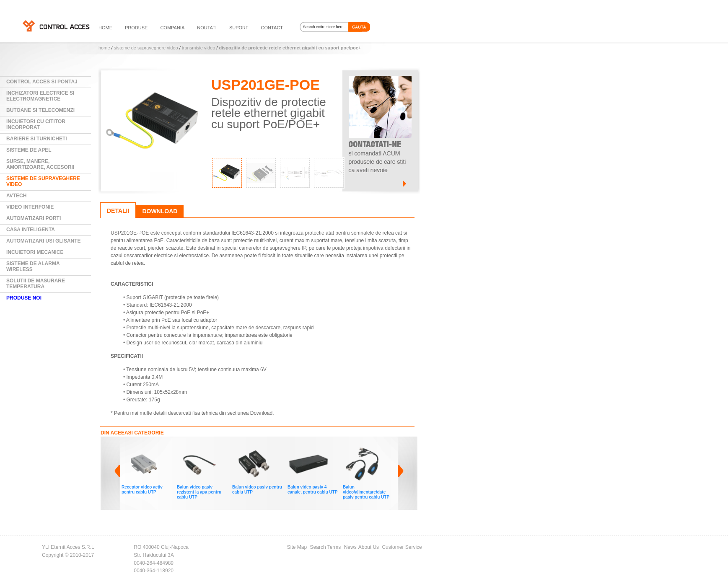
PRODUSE (136, 28)
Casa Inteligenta (31, 230)
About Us (369, 547)
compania (172, 28)
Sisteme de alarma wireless (33, 266)
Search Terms (326, 547)
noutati (207, 28)
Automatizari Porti (34, 218)
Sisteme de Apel (29, 150)
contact (272, 28)
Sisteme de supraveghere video (146, 48)
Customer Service (402, 547)
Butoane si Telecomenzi (40, 110)
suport (239, 28)
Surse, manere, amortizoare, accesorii (40, 164)
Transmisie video (198, 48)
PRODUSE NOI (24, 298)
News (350, 547)
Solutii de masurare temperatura (36, 284)
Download (160, 211)
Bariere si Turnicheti (37, 139)
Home (104, 48)
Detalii (118, 211)
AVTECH (16, 196)
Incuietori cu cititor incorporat (36, 124)
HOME (105, 28)
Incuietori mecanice (35, 252)
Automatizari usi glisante (44, 241)
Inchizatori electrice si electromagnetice (40, 96)
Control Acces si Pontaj (42, 82)
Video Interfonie (30, 207)
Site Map (297, 547)
